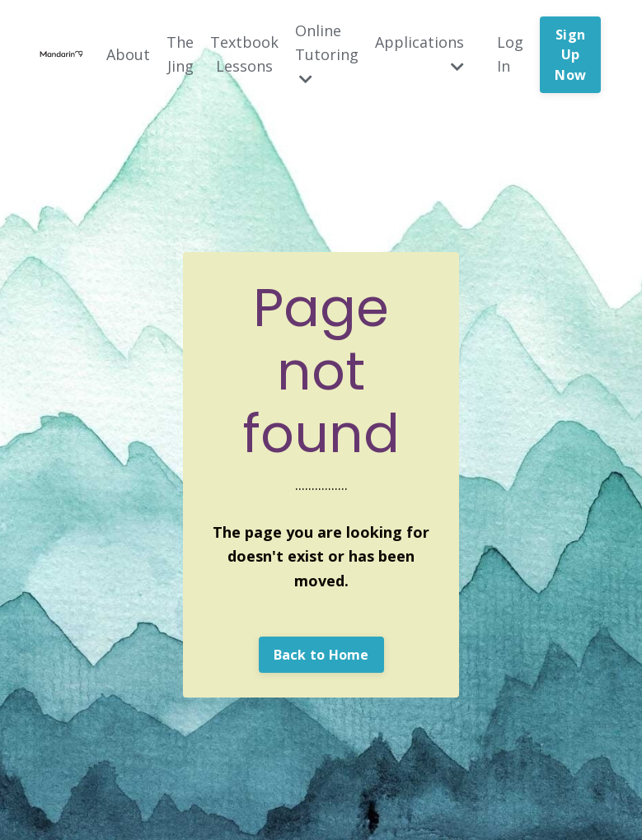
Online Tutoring (327, 54)
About (128, 54)
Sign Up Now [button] (570, 55)
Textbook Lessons (244, 54)
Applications (419, 53)
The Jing (180, 54)
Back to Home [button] (321, 655)
